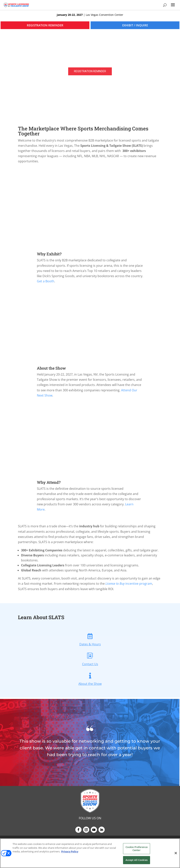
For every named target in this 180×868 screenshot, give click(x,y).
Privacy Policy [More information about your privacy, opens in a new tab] (70, 851)
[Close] (176, 853)
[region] (90, 65)
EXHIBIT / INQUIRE (135, 25)
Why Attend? (49, 482)
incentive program (129, 584)
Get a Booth (46, 281)
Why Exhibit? (49, 254)
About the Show (51, 368)
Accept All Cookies (137, 860)
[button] (90, 65)
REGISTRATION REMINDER (45, 25)
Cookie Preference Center (137, 849)
